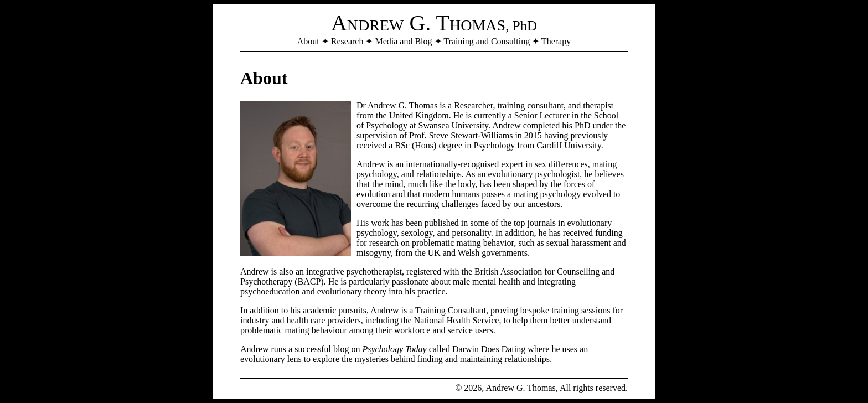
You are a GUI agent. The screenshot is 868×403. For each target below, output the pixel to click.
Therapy (556, 41)
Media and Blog (403, 41)
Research (347, 41)
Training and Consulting (487, 41)
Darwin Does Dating (489, 349)
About (308, 41)
